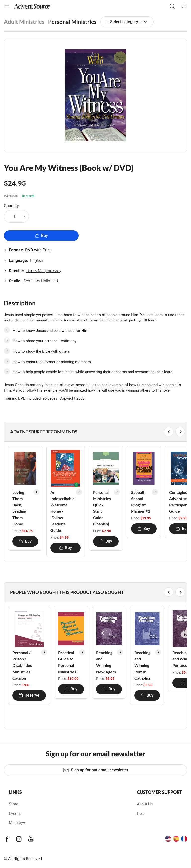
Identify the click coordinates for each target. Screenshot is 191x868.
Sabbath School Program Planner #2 (141, 502)
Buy (41, 236)
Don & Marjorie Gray (44, 271)
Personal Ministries (72, 22)
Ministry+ (17, 823)
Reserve (29, 695)
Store (14, 804)
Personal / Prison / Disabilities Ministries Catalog (22, 665)
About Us (145, 804)
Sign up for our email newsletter (96, 770)
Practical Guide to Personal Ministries (67, 662)
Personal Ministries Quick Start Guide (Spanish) (102, 508)
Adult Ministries (24, 22)
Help (141, 813)
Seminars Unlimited (41, 281)
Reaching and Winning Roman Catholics (143, 665)
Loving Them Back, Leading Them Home (19, 508)
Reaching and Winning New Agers (106, 662)
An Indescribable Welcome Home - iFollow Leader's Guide (63, 511)
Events (15, 813)
